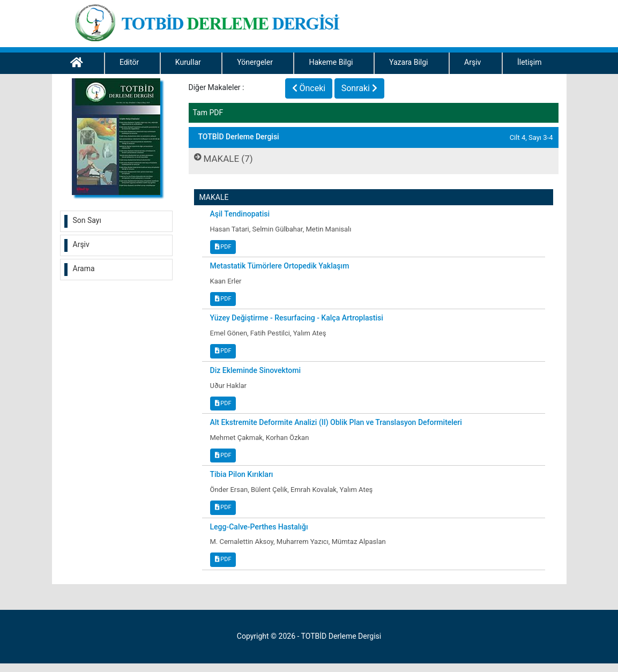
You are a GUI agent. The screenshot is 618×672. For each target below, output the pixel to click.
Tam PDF (208, 113)
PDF (223, 247)
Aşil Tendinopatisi (240, 214)
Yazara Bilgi (408, 62)
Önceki (309, 88)
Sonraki (359, 88)
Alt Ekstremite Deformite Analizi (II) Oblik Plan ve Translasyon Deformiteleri (336, 422)
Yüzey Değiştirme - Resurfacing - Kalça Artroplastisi (297, 318)
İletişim (530, 62)
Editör (129, 62)
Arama (84, 268)
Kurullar (188, 62)
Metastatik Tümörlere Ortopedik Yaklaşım (280, 266)
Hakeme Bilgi (331, 62)
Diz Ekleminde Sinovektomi (255, 370)
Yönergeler (255, 62)
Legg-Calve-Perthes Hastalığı (259, 527)
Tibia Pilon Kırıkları (242, 474)
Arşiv (472, 62)
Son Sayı (87, 220)
